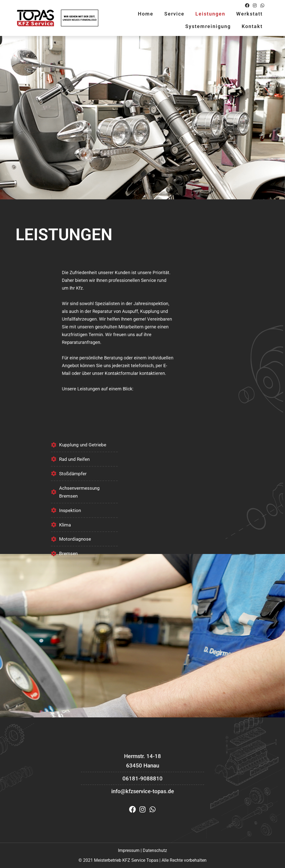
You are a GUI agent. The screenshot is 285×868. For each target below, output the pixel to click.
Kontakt (252, 26)
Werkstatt (249, 14)
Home (146, 14)
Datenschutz (155, 850)
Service (174, 14)
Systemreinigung (208, 26)
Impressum (129, 850)
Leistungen (210, 14)
